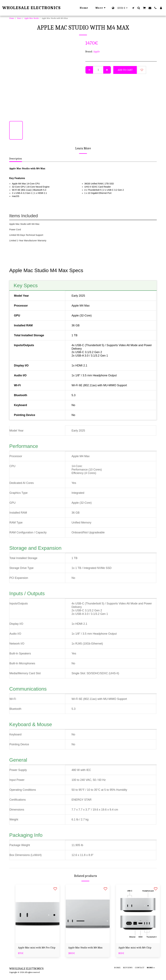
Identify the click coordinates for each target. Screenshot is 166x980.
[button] (133, 8)
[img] (37, 914)
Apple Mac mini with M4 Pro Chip (37, 948)
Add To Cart (125, 70)
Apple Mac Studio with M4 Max (85, 948)
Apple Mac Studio (32, 18)
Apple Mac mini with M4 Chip (135, 948)
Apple (97, 52)
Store (19, 18)
